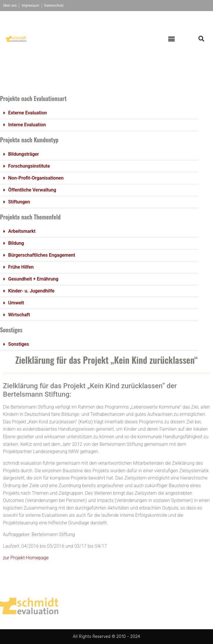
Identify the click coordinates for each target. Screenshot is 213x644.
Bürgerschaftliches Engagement (42, 255)
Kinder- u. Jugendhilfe (31, 291)
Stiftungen (19, 202)
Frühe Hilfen (21, 267)
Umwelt (16, 303)
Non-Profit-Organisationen (36, 178)
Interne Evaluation (27, 125)
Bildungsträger (24, 154)
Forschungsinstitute (29, 166)
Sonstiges (19, 344)
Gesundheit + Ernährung (33, 279)
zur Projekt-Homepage (26, 558)
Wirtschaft (19, 315)
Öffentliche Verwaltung (32, 190)
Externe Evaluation (28, 113)
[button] (172, 39)
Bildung (16, 243)
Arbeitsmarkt (22, 231)
